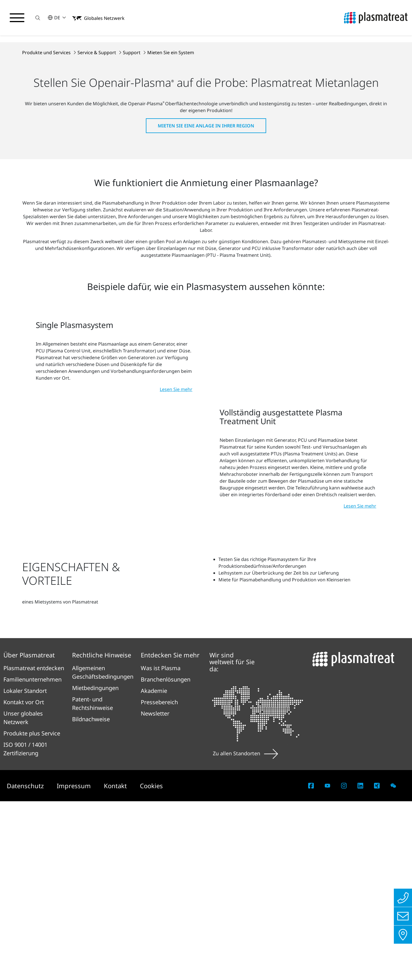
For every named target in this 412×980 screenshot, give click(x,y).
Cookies (151, 964)
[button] (38, 18)
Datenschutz (26, 964)
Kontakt (116, 964)
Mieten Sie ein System (171, 159)
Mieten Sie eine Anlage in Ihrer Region (206, 233)
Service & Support (97, 159)
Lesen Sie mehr (176, 521)
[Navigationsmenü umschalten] (17, 18)
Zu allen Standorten (245, 932)
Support (132, 159)
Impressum (75, 964)
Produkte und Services (47, 159)
